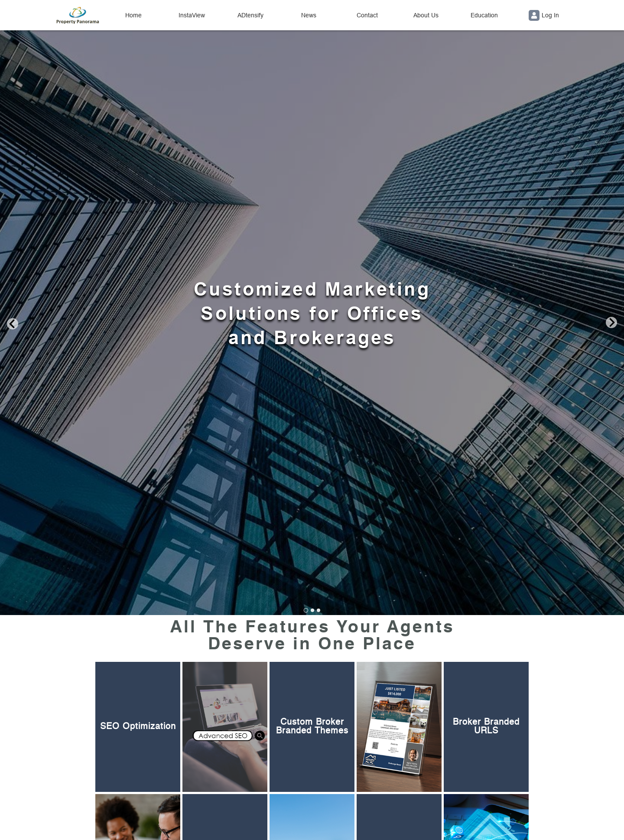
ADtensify (250, 15)
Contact (367, 15)
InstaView (192, 15)
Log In (544, 15)
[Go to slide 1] (306, 610)
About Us (426, 15)
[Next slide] (611, 323)
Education (484, 15)
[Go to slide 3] (318, 610)
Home (133, 15)
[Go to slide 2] (312, 610)
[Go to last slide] (13, 323)
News (309, 15)
